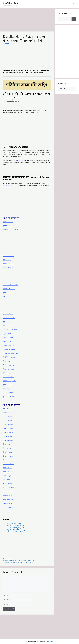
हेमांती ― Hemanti (8, 293)
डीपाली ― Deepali (8, 456)
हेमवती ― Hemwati (8, 369)
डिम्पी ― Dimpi (7, 444)
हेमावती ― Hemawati (9, 289)
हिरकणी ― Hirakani (9, 345)
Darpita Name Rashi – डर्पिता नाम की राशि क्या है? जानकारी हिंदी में (20, 562)
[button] (74, 4)
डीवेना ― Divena (8, 472)
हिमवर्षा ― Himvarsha (9, 349)
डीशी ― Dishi (7, 480)
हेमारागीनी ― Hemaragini (10, 330)
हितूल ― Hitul (7, 334)
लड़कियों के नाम (8, 559)
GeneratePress (49, 642)
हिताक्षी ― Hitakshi (8, 338)
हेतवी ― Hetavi (7, 361)
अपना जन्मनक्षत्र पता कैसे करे (14, 529)
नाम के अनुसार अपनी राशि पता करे (15, 523)
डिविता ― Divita (7, 421)
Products (57, 4)
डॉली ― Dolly (7, 409)
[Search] (74, 19)
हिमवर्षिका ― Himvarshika (10, 353)
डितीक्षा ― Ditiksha (8, 428)
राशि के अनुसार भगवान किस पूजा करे (16, 531)
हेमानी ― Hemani (8, 222)
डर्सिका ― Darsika (8, 499)
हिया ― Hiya (7, 389)
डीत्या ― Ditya (7, 476)
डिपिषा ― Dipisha (8, 440)
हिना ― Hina (7, 326)
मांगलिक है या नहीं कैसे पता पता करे (16, 527)
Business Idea (66, 4)
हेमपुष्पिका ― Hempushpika (11, 230)
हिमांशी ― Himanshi (9, 264)
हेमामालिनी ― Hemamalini (10, 285)
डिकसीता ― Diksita (8, 464)
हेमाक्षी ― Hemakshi (9, 322)
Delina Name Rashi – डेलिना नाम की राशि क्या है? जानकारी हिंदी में (19, 560)
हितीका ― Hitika (8, 341)
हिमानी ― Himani (8, 268)
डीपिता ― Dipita (8, 484)
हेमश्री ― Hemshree (9, 377)
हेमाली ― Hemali (8, 385)
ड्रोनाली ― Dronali (8, 507)
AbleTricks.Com (10, 3)
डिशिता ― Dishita (8, 432)
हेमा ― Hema (7, 260)
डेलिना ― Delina (8, 495)
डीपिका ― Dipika (8, 460)
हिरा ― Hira (6, 297)
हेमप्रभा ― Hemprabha (9, 381)
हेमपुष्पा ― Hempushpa (10, 226)
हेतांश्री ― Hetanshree (9, 365)
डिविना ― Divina (8, 417)
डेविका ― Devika (8, 468)
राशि (12, 70)
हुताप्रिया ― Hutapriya (9, 318)
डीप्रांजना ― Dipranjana (10, 488)
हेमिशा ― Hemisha (8, 373)
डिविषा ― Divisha (8, 425)
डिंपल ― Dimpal (8, 436)
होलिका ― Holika (8, 314)
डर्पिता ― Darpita (8, 503)
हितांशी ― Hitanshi (8, 393)
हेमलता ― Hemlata (8, 256)
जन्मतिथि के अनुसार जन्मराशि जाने (15, 525)
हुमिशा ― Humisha (8, 397)
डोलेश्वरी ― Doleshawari (10, 413)
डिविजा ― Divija (7, 491)
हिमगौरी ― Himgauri (9, 357)
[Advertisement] (27, 20)
